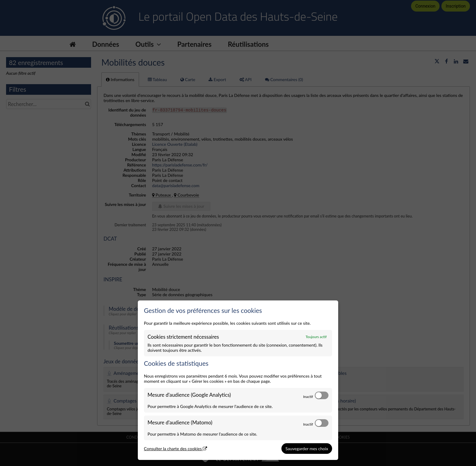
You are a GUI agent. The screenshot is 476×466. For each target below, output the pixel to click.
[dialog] (238, 380)
